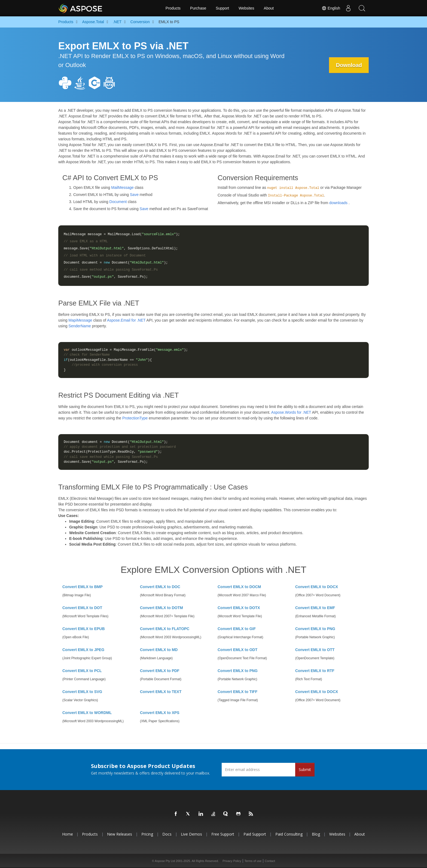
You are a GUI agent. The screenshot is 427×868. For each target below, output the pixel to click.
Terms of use (253, 861)
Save (134, 195)
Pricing (147, 834)
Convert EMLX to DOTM (161, 608)
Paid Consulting (289, 834)
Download (349, 65)
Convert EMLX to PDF (160, 671)
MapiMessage (80, 320)
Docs (167, 834)
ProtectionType (135, 418)
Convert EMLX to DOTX (239, 608)
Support (222, 8)
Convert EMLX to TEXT (161, 692)
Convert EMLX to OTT (315, 650)
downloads (338, 203)
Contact (270, 861)
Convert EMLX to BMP (83, 587)
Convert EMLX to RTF (315, 671)
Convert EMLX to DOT (82, 608)
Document (118, 202)
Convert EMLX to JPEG (83, 650)
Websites (246, 8)
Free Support (223, 834)
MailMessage (122, 187)
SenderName (80, 326)
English (331, 8)
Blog (316, 834)
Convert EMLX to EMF (315, 608)
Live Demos (191, 834)
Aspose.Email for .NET (126, 320)
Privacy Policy (232, 861)
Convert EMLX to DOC (160, 587)
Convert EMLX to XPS (160, 713)
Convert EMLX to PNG (315, 629)
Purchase (198, 8)
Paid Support (255, 834)
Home (68, 834)
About (269, 8)
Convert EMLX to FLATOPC (165, 629)
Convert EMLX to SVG (82, 692)
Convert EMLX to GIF (237, 629)
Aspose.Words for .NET (291, 412)
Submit (305, 769)
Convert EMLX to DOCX (317, 587)
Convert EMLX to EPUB (84, 629)
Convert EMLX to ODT (237, 650)
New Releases (120, 834)
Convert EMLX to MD (159, 650)
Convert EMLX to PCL (82, 671)
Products (173, 8)
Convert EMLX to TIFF (237, 692)
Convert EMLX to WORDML (87, 713)
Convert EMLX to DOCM (239, 587)
